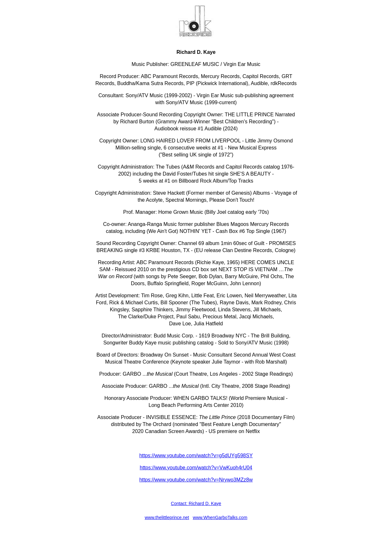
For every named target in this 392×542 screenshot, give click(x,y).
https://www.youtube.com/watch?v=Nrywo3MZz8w (196, 480)
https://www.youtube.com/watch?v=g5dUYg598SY (196, 455)
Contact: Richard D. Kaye (196, 503)
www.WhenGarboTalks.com (220, 517)
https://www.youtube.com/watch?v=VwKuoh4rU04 (196, 468)
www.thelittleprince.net (167, 517)
